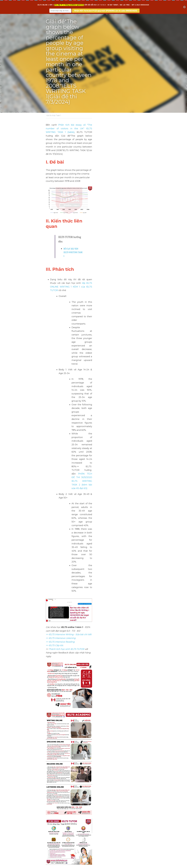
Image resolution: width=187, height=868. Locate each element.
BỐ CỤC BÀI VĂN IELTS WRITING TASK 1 (82, 185)
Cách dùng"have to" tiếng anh (116, 830)
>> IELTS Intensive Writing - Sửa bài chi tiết (69, 380)
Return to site (53, 841)
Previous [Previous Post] (51, 827)
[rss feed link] (140, 841)
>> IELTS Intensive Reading (60, 387)
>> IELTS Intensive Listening (61, 384)
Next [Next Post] (98, 827)
